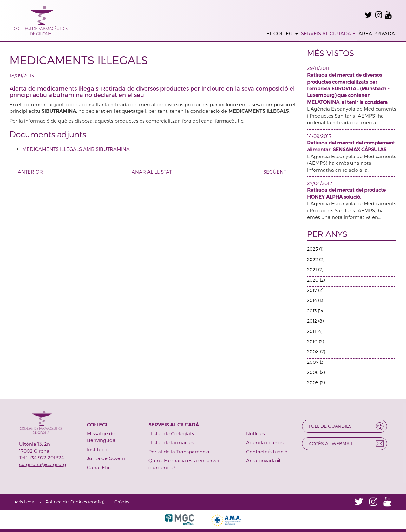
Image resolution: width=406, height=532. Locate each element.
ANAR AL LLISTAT (152, 172)
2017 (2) (315, 290)
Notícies (255, 433)
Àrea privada (263, 460)
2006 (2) (316, 372)
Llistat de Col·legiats (171, 433)
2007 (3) (316, 362)
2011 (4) (315, 331)
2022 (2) (316, 259)
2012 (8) (315, 321)
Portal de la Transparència (179, 452)
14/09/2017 (319, 136)
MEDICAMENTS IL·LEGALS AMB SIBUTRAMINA (76, 149)
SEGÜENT (277, 172)
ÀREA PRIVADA (377, 33)
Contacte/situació (267, 452)
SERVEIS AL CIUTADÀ (328, 33)
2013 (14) (316, 311)
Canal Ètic (99, 467)
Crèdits (122, 502)
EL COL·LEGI (282, 33)
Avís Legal (25, 502)
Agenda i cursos (265, 442)
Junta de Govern (106, 458)
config (96, 502)
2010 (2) (315, 341)
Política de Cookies (66, 502)
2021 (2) (315, 269)
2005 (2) (316, 383)
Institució (98, 449)
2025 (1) (315, 249)
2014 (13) (316, 300)
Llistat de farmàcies (171, 442)
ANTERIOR (28, 172)
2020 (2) (316, 280)
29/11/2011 (318, 68)
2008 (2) (316, 352)
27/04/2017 (320, 183)
